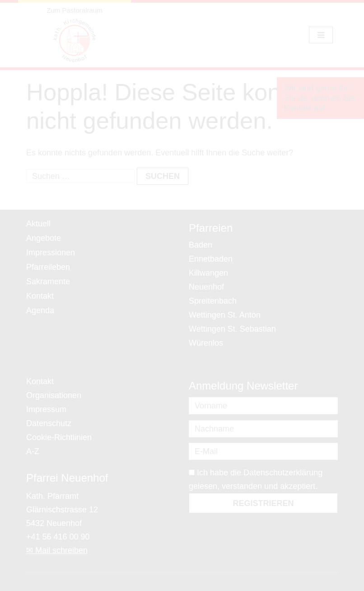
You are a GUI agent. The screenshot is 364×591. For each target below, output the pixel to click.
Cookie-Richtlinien (59, 437)
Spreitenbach (213, 301)
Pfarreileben (48, 267)
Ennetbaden (211, 259)
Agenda (40, 310)
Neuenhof (206, 287)
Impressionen (51, 253)
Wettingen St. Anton (225, 315)
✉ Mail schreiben (57, 550)
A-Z (33, 451)
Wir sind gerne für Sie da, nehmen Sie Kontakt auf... (320, 98)
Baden (201, 245)
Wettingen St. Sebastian (232, 329)
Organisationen (54, 395)
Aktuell (38, 224)
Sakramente (48, 281)
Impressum (46, 409)
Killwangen (208, 273)
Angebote (44, 238)
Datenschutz (49, 423)
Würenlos (206, 343)
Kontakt (40, 296)
